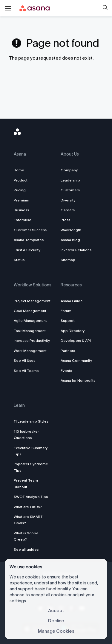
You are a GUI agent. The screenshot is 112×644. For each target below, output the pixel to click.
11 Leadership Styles (31, 421)
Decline (56, 621)
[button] (105, 8)
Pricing (20, 190)
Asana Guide (72, 301)
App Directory (73, 331)
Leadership (70, 180)
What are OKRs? (28, 507)
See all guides (26, 549)
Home (19, 170)
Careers (68, 210)
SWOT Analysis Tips (31, 497)
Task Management (30, 331)
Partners (68, 351)
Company (69, 170)
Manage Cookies (56, 631)
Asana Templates (29, 240)
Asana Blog (70, 240)
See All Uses (24, 360)
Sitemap (68, 260)
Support (68, 321)
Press (65, 220)
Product (21, 180)
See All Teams (26, 371)
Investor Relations (76, 250)
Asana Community (76, 360)
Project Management (32, 301)
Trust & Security (27, 250)
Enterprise (23, 220)
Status (19, 260)
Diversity (68, 200)
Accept (56, 610)
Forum (66, 311)
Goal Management (30, 311)
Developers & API (76, 340)
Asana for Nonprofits (78, 380)
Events (66, 371)
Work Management (30, 351)
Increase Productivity (32, 340)
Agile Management (30, 321)
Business (21, 210)
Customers (70, 190)
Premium (22, 200)
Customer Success (30, 230)
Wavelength (71, 230)
